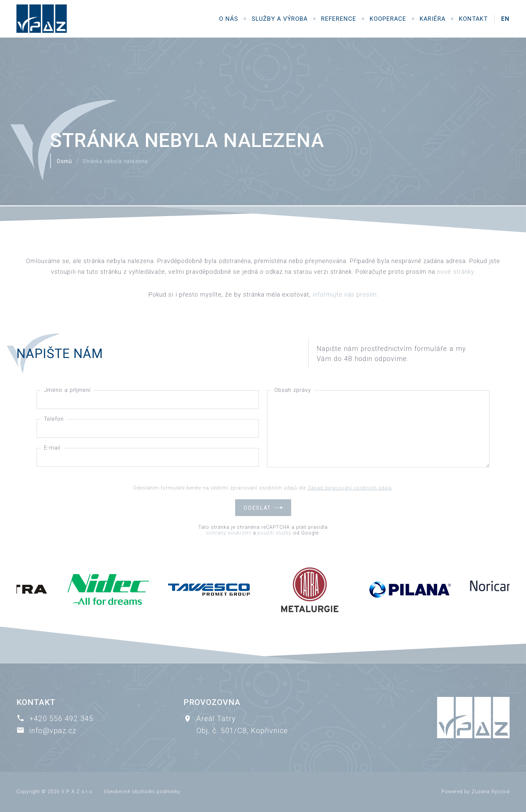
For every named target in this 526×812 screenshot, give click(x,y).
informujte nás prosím (345, 294)
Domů (64, 161)
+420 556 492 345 (61, 719)
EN (505, 19)
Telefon (54, 419)
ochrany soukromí (229, 533)
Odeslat (257, 508)
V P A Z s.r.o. (77, 792)
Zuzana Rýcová (491, 792)
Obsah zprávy (293, 390)
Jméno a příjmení (67, 390)
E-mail (52, 448)
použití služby (275, 533)
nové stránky (456, 272)
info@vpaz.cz (53, 731)
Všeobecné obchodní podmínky (142, 792)
